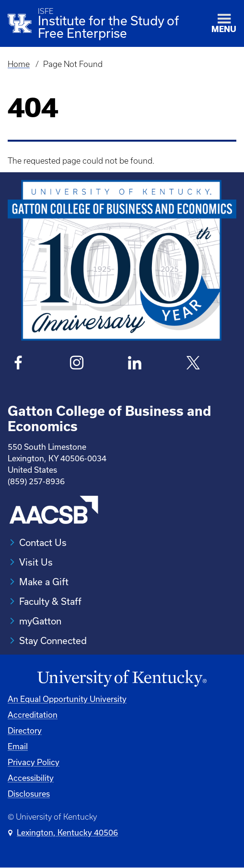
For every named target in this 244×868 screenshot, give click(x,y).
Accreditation (33, 715)
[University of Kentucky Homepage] (122, 679)
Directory (25, 730)
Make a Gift (44, 582)
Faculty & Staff (50, 601)
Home (19, 64)
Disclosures (29, 794)
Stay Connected (53, 640)
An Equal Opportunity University (67, 699)
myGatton (40, 621)
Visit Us (36, 562)
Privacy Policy (34, 762)
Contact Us (43, 542)
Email (18, 746)
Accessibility (31, 778)
